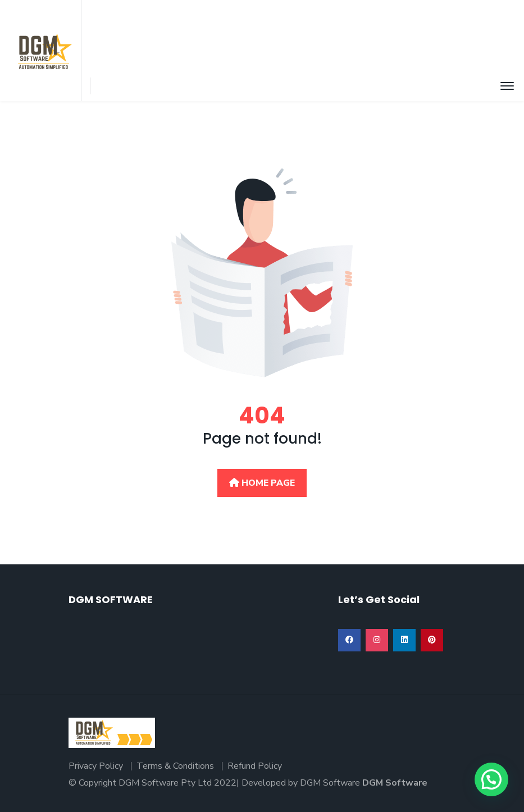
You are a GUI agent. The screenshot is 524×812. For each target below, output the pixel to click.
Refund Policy (255, 766)
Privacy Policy (96, 766)
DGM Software (395, 783)
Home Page (262, 483)
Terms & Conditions (175, 766)
